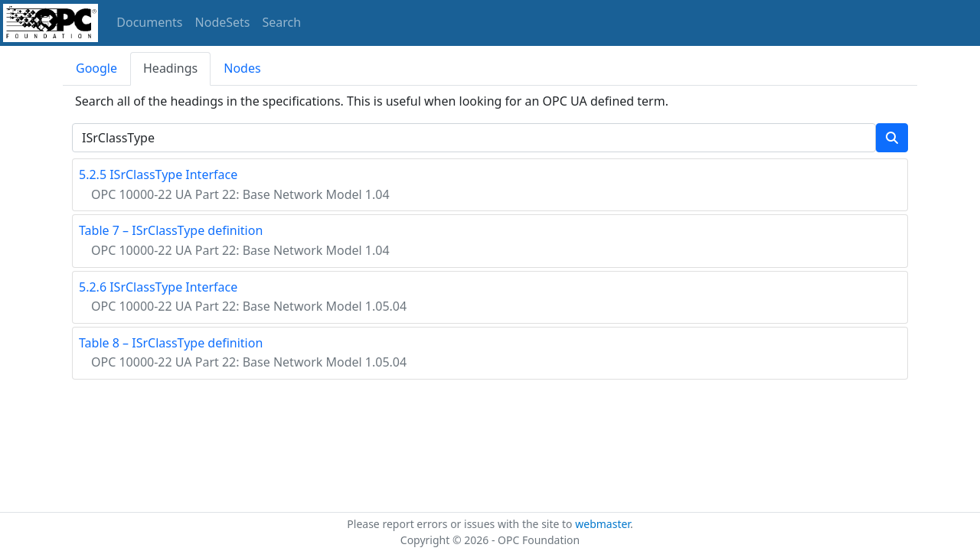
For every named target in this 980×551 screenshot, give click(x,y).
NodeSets (223, 22)
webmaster (603, 524)
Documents (149, 22)
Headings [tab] (170, 68)
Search (282, 22)
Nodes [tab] (242, 68)
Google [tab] (96, 68)
